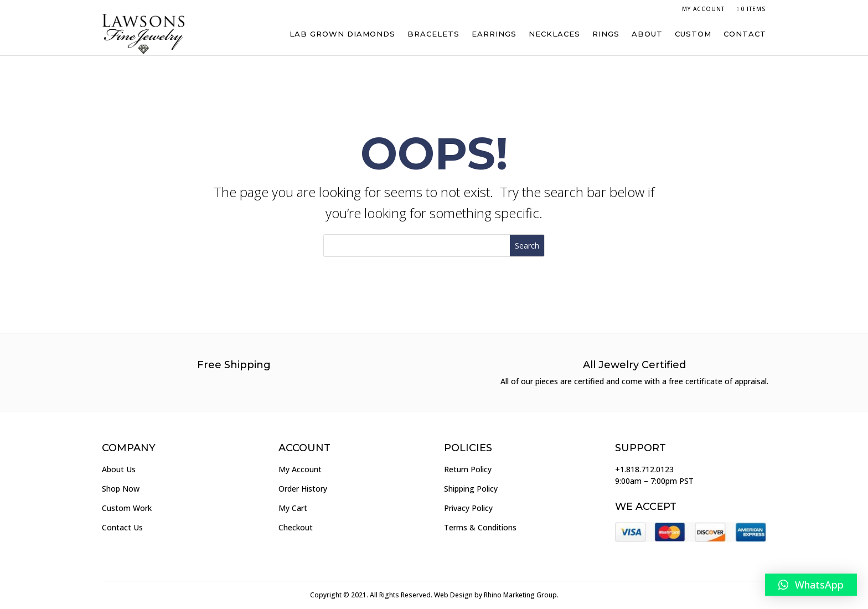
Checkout (296, 527)
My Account (703, 9)
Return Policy (468, 469)
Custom (693, 34)
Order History (303, 489)
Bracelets (433, 34)
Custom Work (127, 508)
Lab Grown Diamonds (342, 34)
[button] (811, 585)
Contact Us (122, 527)
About (647, 34)
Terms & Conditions (480, 527)
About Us (119, 469)
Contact (745, 34)
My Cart (293, 508)
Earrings (494, 34)
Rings (606, 34)
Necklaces (554, 34)
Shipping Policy (471, 489)
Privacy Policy (468, 508)
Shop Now (121, 489)
